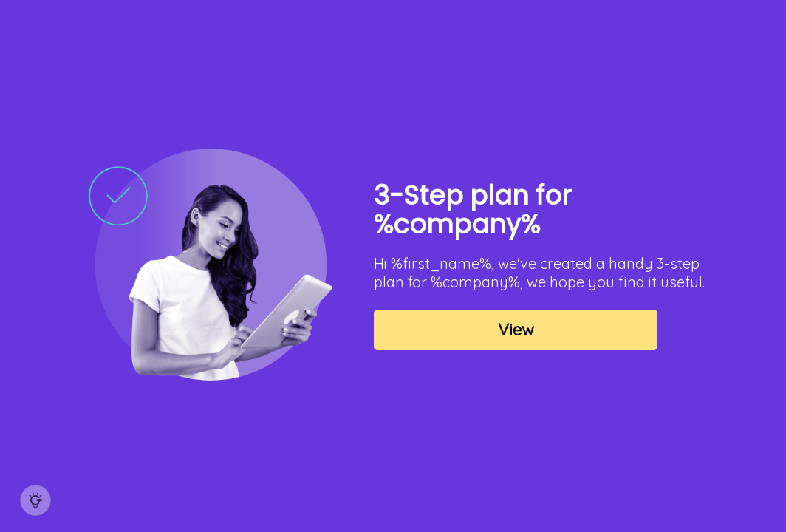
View (516, 330)
